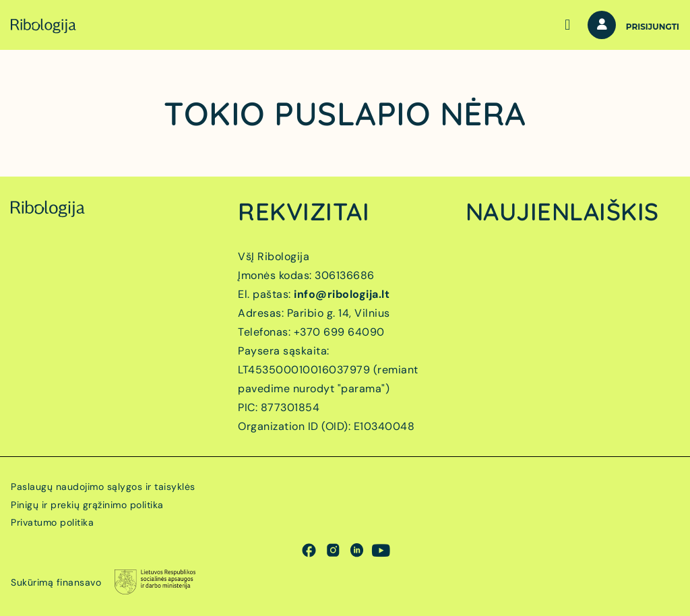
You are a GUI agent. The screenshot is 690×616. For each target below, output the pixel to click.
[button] (568, 25)
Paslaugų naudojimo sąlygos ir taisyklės (103, 487)
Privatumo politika (52, 522)
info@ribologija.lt (342, 294)
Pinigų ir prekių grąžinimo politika (87, 505)
